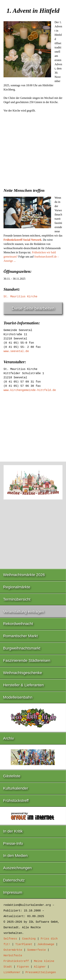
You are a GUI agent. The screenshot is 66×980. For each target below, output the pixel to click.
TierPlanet (24, 944)
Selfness (10, 939)
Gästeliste (12, 776)
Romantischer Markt (21, 636)
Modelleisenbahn (18, 697)
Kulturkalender (16, 788)
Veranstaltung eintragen (24, 612)
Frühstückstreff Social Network (23, 240)
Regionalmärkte (17, 587)
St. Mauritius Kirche (20, 297)
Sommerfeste (36, 950)
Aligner (40, 967)
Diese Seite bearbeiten (33, 308)
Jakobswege (46, 944)
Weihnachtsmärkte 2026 (24, 575)
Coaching (29, 939)
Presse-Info (13, 844)
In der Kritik (13, 831)
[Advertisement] (33, 149)
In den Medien (15, 856)
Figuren (23, 967)
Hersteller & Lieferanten (23, 685)
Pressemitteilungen (41, 972)
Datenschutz (14, 880)
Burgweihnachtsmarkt (22, 648)
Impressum (13, 892)
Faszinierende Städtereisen (27, 660)
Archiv (9, 738)
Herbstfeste (13, 956)
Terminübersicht (17, 599)
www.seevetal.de (16, 351)
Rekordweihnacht (18, 624)
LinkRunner (12, 972)
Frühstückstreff (16, 801)
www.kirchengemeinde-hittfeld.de (30, 390)
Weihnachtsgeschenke (23, 673)
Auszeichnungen (18, 868)
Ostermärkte (13, 950)
